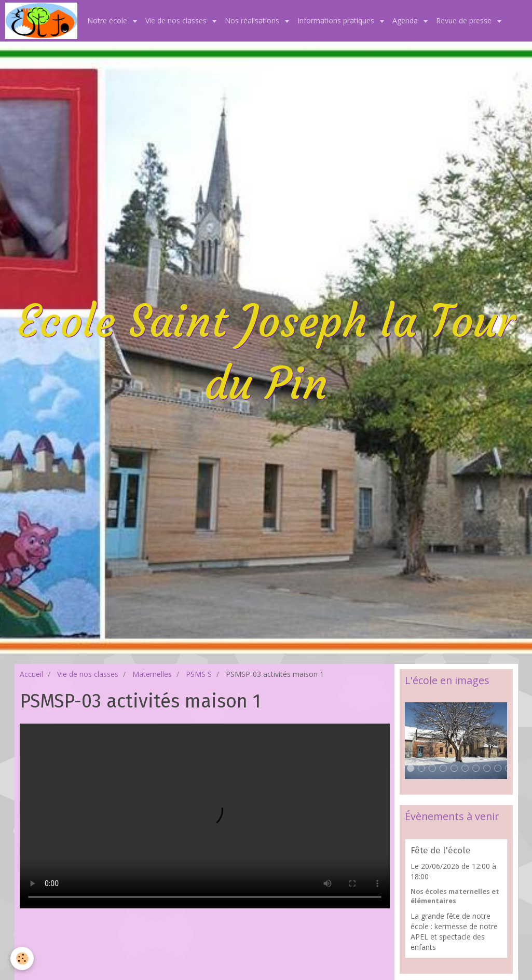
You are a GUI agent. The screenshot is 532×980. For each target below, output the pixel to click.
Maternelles (152, 674)
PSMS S (199, 674)
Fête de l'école (441, 850)
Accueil (31, 674)
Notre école (108, 21)
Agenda (406, 21)
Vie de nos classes (177, 21)
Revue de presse (465, 21)
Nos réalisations (253, 21)
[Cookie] (22, 958)
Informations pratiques (337, 21)
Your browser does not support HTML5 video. (205, 816)
